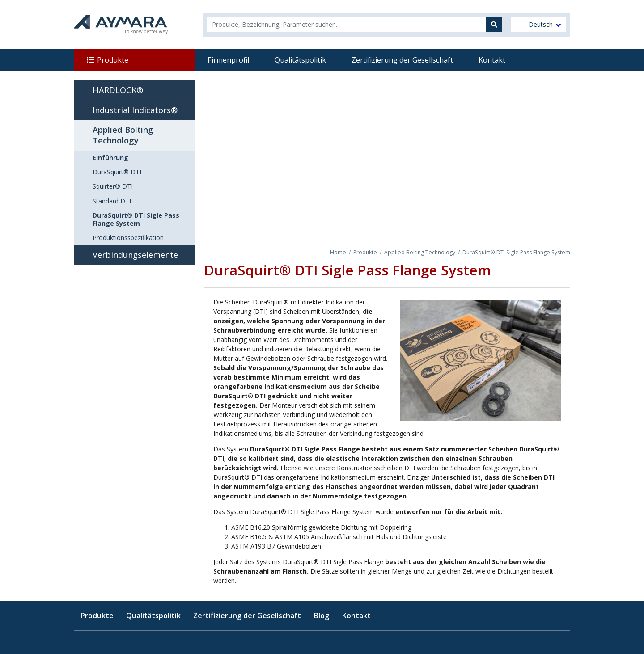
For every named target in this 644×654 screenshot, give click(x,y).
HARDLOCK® (118, 90)
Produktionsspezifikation (128, 238)
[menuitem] (538, 24)
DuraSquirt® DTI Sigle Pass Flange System (136, 219)
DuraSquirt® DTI (117, 172)
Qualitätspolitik (300, 60)
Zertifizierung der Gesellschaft (402, 60)
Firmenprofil (228, 60)
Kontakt (492, 60)
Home (338, 252)
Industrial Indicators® (135, 110)
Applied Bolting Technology (420, 252)
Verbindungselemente (135, 255)
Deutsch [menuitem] (541, 25)
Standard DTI (112, 201)
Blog (321, 616)
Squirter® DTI (113, 186)
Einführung (110, 158)
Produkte (113, 60)
